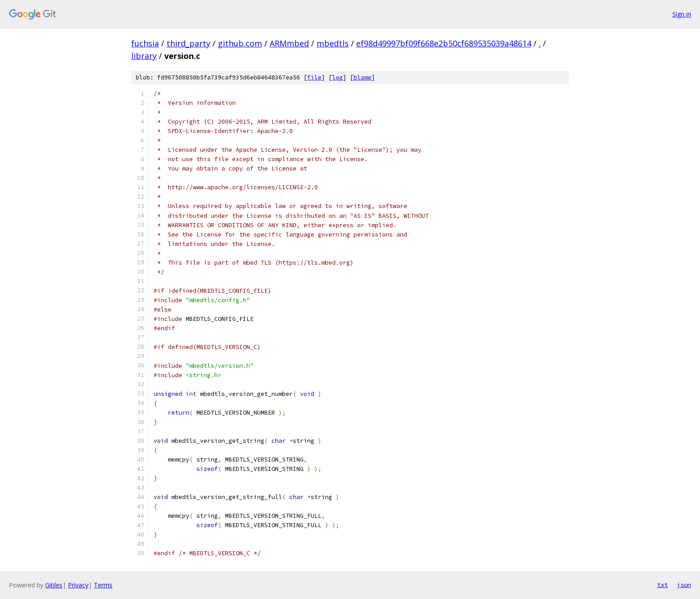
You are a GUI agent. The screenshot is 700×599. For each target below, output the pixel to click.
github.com (240, 43)
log (337, 77)
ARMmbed (289, 43)
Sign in (682, 14)
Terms (103, 585)
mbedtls (333, 43)
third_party (188, 43)
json (684, 585)
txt (662, 585)
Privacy (78, 585)
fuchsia (145, 43)
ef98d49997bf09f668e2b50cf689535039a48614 (444, 43)
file (314, 77)
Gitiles (54, 585)
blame (362, 77)
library (144, 56)
